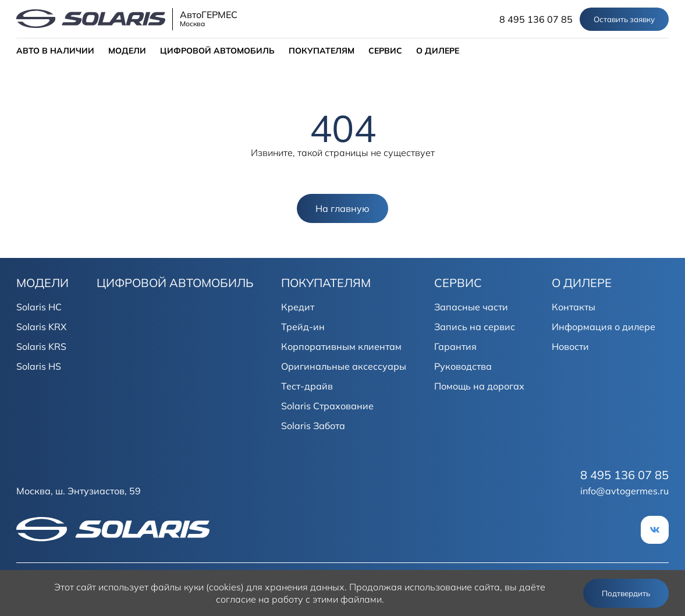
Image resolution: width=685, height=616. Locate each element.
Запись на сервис (475, 327)
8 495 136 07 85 (536, 19)
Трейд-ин (303, 327)
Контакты (574, 307)
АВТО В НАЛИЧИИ (55, 51)
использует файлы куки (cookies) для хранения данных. (223, 587)
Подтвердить (626, 593)
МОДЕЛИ (127, 51)
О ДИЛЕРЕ (438, 51)
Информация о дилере (604, 327)
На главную (342, 208)
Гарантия (455, 346)
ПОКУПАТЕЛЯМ (322, 51)
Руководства (463, 366)
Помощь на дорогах (479, 386)
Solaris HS (39, 366)
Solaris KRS (41, 346)
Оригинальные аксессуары (344, 366)
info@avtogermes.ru (624, 491)
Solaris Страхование (327, 406)
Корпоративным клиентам (341, 346)
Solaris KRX (41, 327)
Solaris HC (39, 307)
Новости (570, 346)
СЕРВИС (385, 51)
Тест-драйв (307, 386)
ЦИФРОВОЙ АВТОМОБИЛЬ (217, 51)
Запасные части (471, 307)
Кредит (298, 307)
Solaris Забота (313, 426)
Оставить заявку (624, 19)
